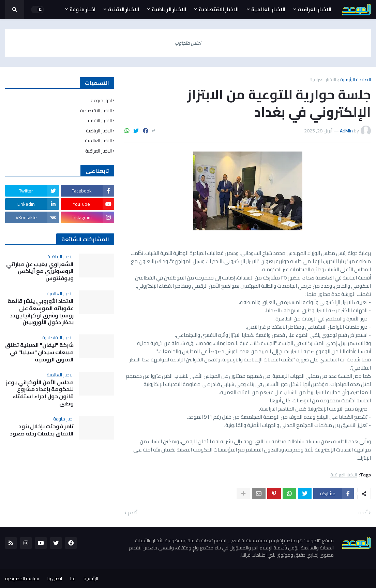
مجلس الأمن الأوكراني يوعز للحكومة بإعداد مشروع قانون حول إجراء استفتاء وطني (40, 393)
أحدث (363, 513)
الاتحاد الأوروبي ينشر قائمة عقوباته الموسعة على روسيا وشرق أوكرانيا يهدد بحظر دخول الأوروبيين (41, 312)
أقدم (133, 513)
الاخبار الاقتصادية (96, 111)
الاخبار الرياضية (99, 131)
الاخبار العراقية (323, 80)
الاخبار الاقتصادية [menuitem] (219, 9)
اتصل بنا (55, 578)
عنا (73, 578)
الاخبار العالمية (98, 141)
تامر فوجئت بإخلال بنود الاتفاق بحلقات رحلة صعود (42, 430)
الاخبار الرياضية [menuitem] (169, 9)
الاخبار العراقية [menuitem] (315, 9)
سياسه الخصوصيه (22, 578)
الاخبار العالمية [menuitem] (268, 9)
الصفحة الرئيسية (356, 80)
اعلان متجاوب (188, 43)
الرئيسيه (91, 578)
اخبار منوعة (101, 101)
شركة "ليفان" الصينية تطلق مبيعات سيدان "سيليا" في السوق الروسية (39, 352)
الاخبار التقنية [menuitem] (124, 9)
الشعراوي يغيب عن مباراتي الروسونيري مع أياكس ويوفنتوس (40, 271)
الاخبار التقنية (100, 120)
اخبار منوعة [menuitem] (82, 9)
